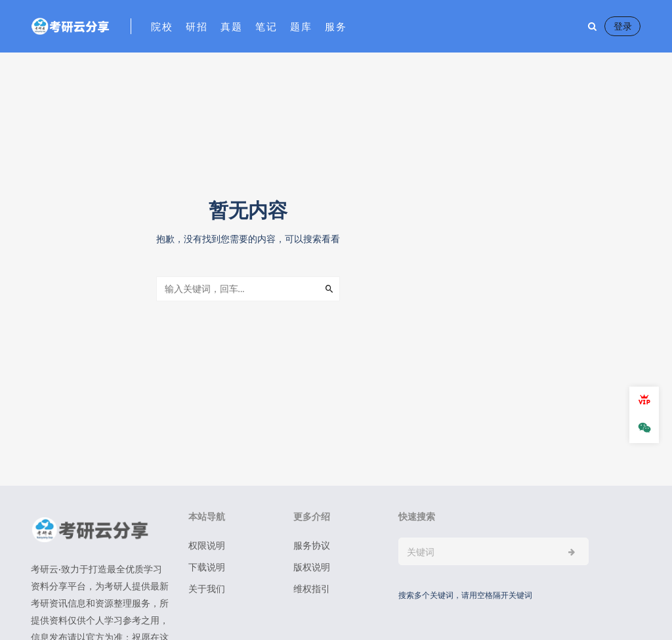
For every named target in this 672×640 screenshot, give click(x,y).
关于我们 (207, 588)
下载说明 (207, 567)
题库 (301, 26)
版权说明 (312, 567)
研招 (197, 26)
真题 (231, 26)
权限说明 (207, 545)
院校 (162, 26)
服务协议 (312, 545)
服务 (336, 26)
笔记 (266, 26)
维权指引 (312, 588)
